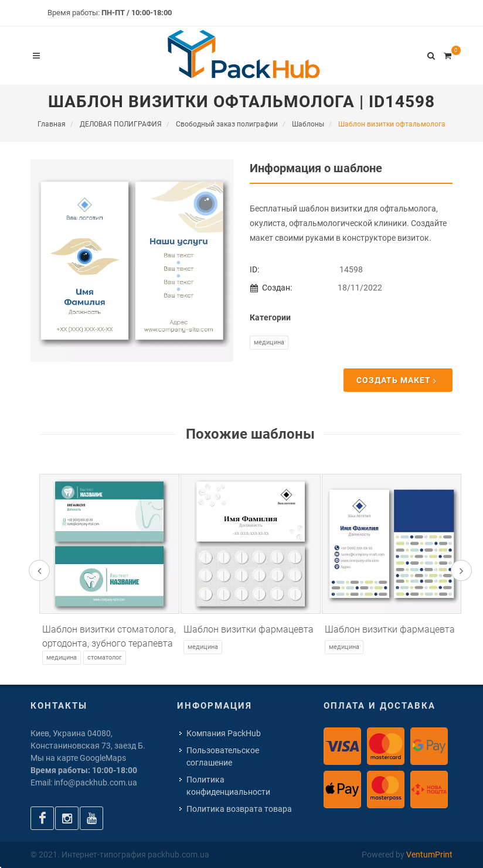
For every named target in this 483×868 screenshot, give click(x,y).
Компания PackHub (224, 733)
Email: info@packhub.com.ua (84, 782)
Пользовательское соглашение (223, 756)
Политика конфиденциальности (228, 786)
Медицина (269, 342)
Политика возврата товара (239, 809)
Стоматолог (105, 657)
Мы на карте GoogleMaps (78, 758)
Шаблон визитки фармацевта (249, 629)
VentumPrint (429, 855)
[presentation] (39, 570)
